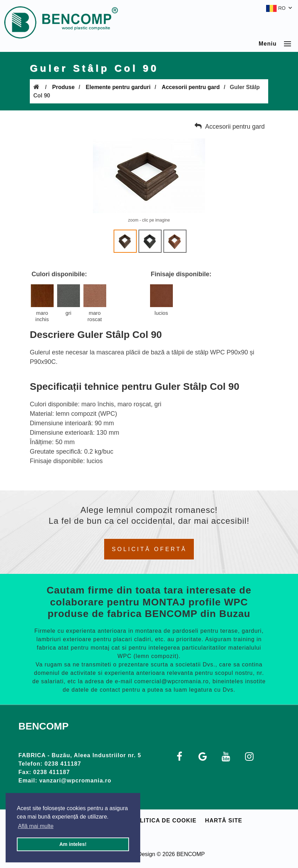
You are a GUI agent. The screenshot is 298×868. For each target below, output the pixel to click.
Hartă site (224, 820)
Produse (63, 87)
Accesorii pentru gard (191, 87)
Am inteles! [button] (73, 844)
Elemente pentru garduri (118, 87)
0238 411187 (63, 764)
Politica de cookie (164, 820)
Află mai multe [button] (36, 826)
